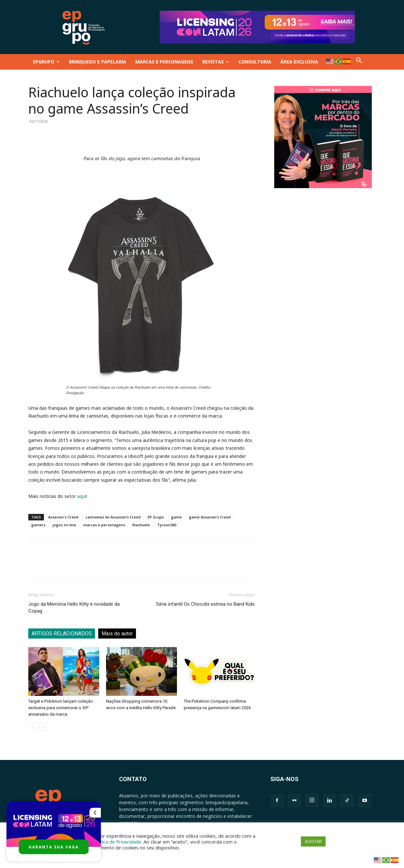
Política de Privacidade (117, 842)
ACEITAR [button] (313, 841)
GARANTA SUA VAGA (54, 847)
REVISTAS (216, 62)
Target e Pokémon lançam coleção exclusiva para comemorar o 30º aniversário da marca (61, 708)
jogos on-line (64, 525)
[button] (359, 62)
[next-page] (43, 727)
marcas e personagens (104, 525)
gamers (38, 525)
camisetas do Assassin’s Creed (113, 517)
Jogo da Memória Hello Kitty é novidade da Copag (74, 607)
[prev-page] (32, 727)
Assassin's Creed (63, 517)
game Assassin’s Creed (210, 517)
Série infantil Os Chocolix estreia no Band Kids (205, 604)
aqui (81, 496)
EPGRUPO (46, 62)
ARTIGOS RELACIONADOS (62, 634)
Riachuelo (141, 525)
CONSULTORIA (255, 62)
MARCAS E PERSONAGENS (164, 62)
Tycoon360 (167, 525)
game (176, 517)
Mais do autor (117, 634)
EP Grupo (156, 517)
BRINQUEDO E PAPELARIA (98, 62)
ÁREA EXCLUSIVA (299, 62)
